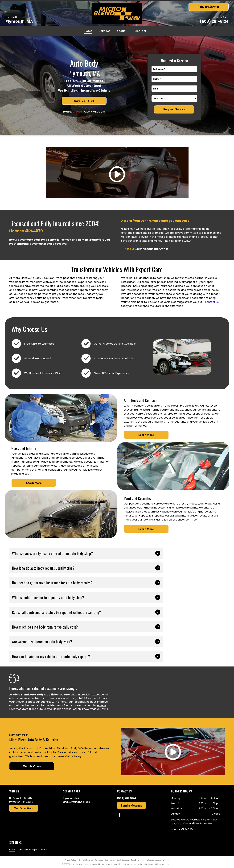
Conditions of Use (113, 860)
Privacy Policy (70, 860)
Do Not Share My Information (91, 860)
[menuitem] (88, 31)
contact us (212, 302)
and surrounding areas (76, 802)
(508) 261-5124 (214, 21)
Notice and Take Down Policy (133, 860)
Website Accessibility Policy (158, 860)
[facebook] (119, 815)
